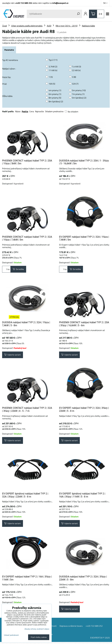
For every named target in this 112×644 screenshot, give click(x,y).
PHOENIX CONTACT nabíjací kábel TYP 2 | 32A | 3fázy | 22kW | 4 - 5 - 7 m (27, 410)
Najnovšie (39, 111)
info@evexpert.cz (60, 3)
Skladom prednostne (54, 111)
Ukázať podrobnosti (11, 635)
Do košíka (19, 269)
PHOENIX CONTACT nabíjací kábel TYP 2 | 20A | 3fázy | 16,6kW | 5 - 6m (84, 324)
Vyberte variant (13, 355)
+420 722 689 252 (24, 3)
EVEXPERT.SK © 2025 (100, 640)
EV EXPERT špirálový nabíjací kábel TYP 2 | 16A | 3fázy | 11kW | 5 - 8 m (82, 496)
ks (6, 269)
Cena (32, 111)
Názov (18, 111)
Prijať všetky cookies (39, 637)
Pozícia (25, 111)
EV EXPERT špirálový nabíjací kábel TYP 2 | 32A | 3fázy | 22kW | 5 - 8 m (25, 496)
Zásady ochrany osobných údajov (37, 629)
